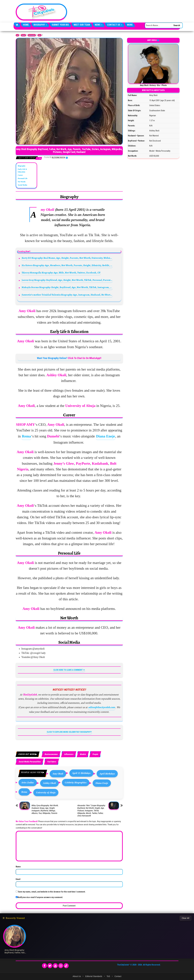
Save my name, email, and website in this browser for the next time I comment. (52, 892)
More (130, 25)
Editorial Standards (94, 976)
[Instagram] (61, 966)
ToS (108, 976)
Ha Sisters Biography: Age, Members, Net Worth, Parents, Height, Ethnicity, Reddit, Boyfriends (67, 265)
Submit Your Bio (60, 25)
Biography (40, 25)
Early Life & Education (22, 171)
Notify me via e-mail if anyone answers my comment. (39, 897)
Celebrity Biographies (76, 783)
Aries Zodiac (28, 783)
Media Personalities (32, 35)
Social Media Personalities (30, 762)
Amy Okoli (58, 774)
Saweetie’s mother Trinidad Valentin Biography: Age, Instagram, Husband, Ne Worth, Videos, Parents (67, 295)
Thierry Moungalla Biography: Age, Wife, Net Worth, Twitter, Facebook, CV (61, 273)
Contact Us (115, 25)
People (95, 754)
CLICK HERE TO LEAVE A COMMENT (68, 670)
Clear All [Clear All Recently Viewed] (186, 918)
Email (18, 879)
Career (20, 175)
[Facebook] (44, 966)
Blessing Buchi (59, 158)
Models (40, 35)
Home (26, 25)
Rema (26, 436)
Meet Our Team (82, 25)
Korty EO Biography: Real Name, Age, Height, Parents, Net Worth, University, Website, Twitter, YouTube (67, 258)
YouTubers (52, 762)
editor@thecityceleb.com (102, 707)
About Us (77, 976)
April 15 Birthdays (81, 773)
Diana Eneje (105, 436)
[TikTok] (66, 966)
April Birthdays (107, 774)
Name (18, 867)
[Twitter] (50, 966)
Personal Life (23, 178)
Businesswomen (51, 754)
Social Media (22, 185)
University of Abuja (46, 793)
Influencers (69, 754)
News (99, 25)
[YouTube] (55, 966)
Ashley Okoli (49, 783)
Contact (118, 976)
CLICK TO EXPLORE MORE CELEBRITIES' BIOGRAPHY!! (69, 732)
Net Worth (22, 182)
